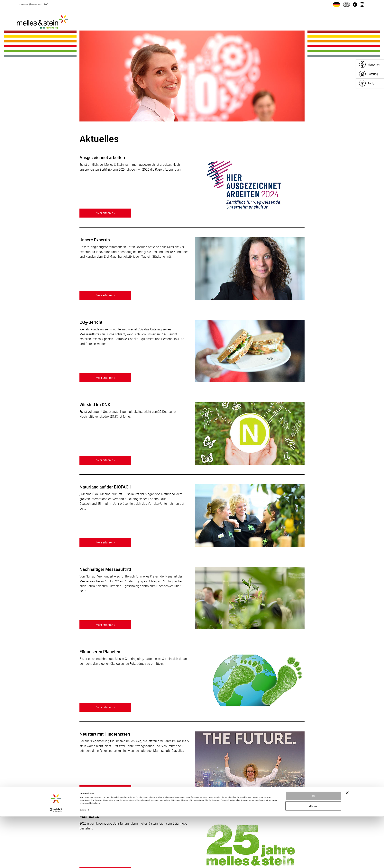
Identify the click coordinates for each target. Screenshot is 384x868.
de (337, 4)
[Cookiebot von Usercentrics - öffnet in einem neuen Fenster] (56, 861)
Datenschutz (36, 4)
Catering (373, 74)
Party (371, 83)
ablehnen (313, 857)
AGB (46, 4)
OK (313, 847)
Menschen (374, 64)
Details (83, 862)
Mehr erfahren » (105, 213)
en (346, 4)
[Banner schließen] (347, 844)
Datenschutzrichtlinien (131, 852)
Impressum (23, 4)
